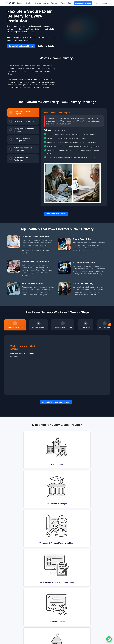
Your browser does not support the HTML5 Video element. (71, 75)
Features (20, 3)
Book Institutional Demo (56, 212)
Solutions (29, 3)
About (63, 3)
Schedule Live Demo (83, 3)
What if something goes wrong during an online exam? (47, 504)
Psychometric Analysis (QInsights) (19, 621)
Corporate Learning (65, 615)
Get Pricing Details (46, 45)
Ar (69, 3)
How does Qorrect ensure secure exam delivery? (45, 517)
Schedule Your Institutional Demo (56, 383)
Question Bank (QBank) (15, 609)
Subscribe (107, 593)
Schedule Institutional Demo (21, 45)
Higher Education (64, 612)
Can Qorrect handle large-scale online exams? (44, 498)
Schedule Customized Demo (19, 636)
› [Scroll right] (110, 323)
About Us (87, 609)
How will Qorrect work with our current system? (45, 484)
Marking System (13, 618)
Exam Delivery (12, 615)
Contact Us (87, 618)
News (85, 612)
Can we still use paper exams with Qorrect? (43, 511)
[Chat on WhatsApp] (109, 639)
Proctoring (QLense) (39, 609)
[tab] (23, 111)
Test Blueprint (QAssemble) (16, 612)
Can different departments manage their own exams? (47, 523)
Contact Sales (101, 3)
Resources (55, 3)
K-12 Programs (63, 609)
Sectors (46, 3)
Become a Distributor (91, 615)
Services (38, 3)
